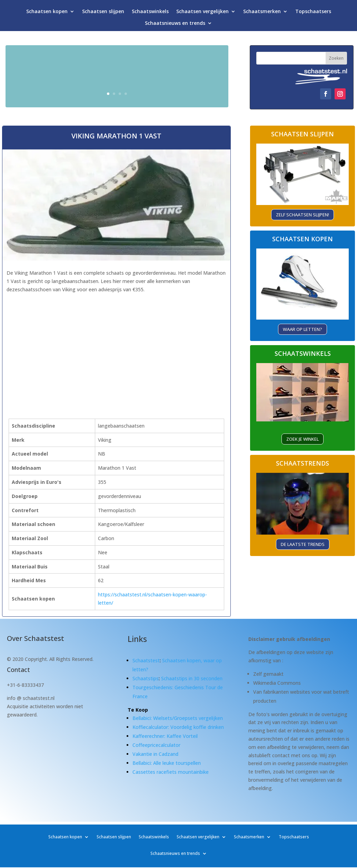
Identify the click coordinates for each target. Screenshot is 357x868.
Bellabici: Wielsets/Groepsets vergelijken (178, 718)
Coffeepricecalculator (156, 745)
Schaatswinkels (150, 13)
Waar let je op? (182, 90)
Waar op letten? (303, 329)
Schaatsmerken (262, 13)
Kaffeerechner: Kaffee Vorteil (165, 736)
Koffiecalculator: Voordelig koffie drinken (178, 727)
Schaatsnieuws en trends (175, 25)
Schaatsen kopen (47, 13)
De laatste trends (303, 544)
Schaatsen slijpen (103, 13)
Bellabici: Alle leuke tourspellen (167, 763)
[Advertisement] (98, 343)
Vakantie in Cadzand (155, 754)
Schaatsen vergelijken (202, 13)
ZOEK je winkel (303, 439)
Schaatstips (146, 678)
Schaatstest (146, 660)
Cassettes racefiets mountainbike (171, 772)
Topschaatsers (313, 13)
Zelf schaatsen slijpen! (303, 215)
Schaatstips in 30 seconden (192, 678)
